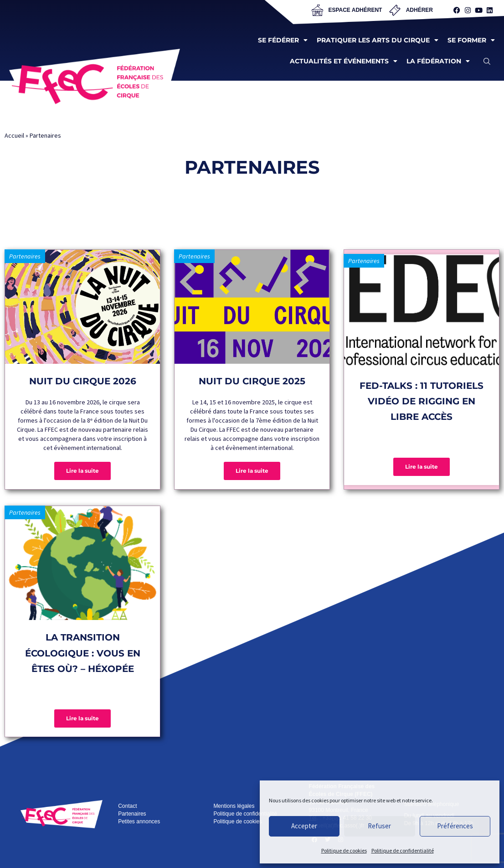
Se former (471, 40)
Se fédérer (283, 40)
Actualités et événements (344, 61)
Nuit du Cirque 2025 (252, 381)
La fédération (438, 61)
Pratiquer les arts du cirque (378, 40)
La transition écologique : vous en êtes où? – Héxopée (83, 653)
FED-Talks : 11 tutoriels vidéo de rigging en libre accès (422, 401)
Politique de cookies (344, 850)
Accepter (304, 826)
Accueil (14, 135)
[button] (487, 61)
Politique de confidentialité (403, 850)
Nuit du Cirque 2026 (83, 381)
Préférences (455, 826)
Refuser (379, 826)
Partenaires (25, 256)
